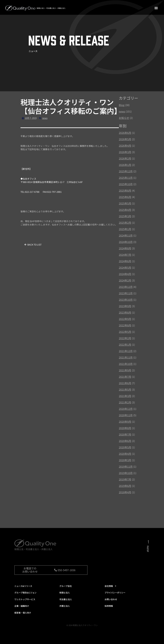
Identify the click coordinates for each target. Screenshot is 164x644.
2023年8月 (125, 312)
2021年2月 (125, 402)
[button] (156, 8)
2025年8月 (125, 190)
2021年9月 (125, 370)
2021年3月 (125, 396)
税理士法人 (65, 593)
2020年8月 (125, 428)
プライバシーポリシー (115, 593)
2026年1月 (125, 165)
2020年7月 (125, 434)
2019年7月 (125, 479)
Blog (122, 105)
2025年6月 (125, 197)
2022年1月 (125, 345)
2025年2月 (125, 223)
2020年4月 (125, 454)
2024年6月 (125, 261)
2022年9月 (125, 319)
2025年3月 (125, 216)
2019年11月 (126, 467)
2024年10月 (126, 242)
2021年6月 (125, 383)
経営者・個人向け (23, 613)
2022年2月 (125, 338)
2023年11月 (126, 293)
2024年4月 (125, 274)
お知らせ (124, 118)
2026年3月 (125, 152)
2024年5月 (125, 268)
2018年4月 (125, 492)
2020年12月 (126, 409)
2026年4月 (125, 146)
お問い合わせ (111, 599)
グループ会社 (66, 586)
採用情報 (109, 606)
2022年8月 (125, 325)
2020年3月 (125, 460)
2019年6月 (125, 486)
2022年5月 (125, 332)
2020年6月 (125, 441)
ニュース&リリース (23, 586)
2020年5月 (125, 447)
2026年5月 (125, 139)
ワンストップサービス (25, 599)
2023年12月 (126, 287)
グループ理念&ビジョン (25, 593)
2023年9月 (125, 306)
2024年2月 (125, 280)
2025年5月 (125, 203)
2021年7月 (125, 377)
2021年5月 (125, 389)
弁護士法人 (65, 606)
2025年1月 (125, 229)
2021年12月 (126, 351)
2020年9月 (125, 422)
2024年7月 (125, 255)
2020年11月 (126, 415)
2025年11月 (126, 178)
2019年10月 (126, 473)
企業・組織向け (22, 606)
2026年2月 (125, 158)
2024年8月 (125, 248)
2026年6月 (125, 133)
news (45, 118)
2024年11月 (126, 235)
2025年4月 (125, 210)
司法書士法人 (66, 599)
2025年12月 (126, 171)
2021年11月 (126, 357)
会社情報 (111, 586)
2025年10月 (126, 184)
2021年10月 (126, 364)
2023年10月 (126, 300)
